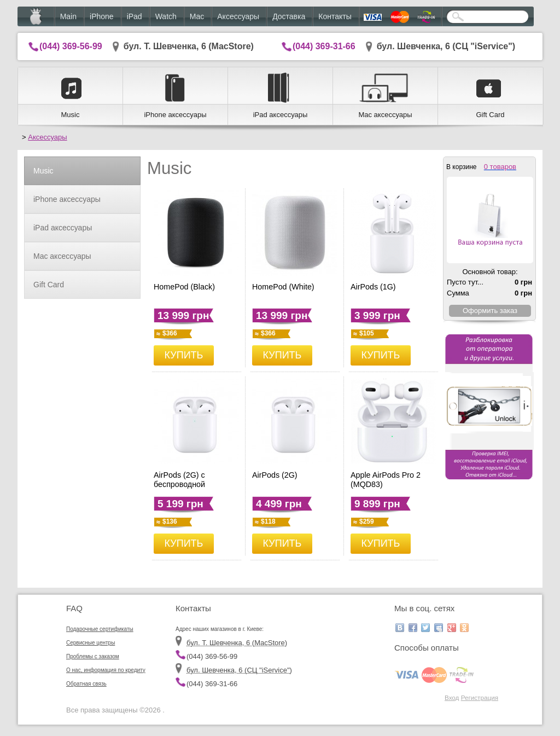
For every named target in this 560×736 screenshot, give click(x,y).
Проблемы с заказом (93, 656)
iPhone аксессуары (67, 199)
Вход (452, 697)
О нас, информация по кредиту (106, 670)
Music (43, 171)
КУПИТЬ (184, 355)
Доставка (289, 16)
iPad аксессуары (63, 228)
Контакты (335, 16)
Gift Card (49, 285)
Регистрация (480, 697)
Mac (197, 16)
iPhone (102, 16)
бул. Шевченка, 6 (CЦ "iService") (446, 46)
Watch (166, 16)
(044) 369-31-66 (324, 46)
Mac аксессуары (62, 256)
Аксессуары (238, 16)
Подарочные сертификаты (100, 629)
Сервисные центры (91, 643)
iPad (135, 16)
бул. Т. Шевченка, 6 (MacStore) (189, 46)
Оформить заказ (490, 311)
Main (68, 16)
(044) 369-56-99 (71, 46)
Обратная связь (86, 684)
